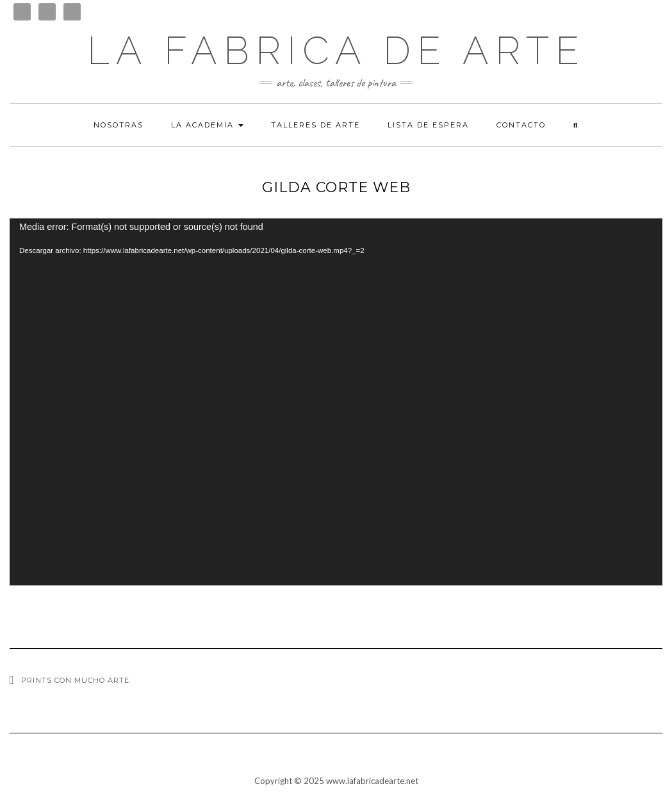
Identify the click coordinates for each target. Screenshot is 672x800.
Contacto (521, 125)
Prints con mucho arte (75, 680)
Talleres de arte (316, 125)
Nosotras (119, 125)
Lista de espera (428, 125)
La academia (207, 125)
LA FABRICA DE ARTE (336, 51)
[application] (336, 402)
